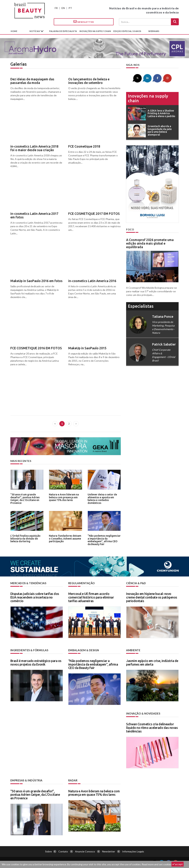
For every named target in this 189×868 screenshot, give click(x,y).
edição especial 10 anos (127, 31)
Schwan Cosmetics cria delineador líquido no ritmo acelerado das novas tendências (152, 727)
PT (70, 8)
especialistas (141, 306)
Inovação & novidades (143, 713)
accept (178, 864)
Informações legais (133, 851)
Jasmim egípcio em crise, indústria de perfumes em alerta (152, 662)
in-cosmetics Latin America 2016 (92, 281)
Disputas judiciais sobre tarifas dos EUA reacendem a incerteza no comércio (35, 597)
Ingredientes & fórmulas (29, 650)
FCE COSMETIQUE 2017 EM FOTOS (94, 214)
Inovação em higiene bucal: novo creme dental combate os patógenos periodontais (152, 597)
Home (14, 31)
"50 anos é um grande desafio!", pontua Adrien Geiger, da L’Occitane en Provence (24, 498)
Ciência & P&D (136, 583)
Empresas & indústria (26, 780)
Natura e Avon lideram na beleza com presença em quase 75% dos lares (63, 497)
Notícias (35, 31)
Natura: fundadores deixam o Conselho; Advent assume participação (65, 538)
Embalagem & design (83, 650)
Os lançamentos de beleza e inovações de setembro (89, 81)
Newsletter (84, 22)
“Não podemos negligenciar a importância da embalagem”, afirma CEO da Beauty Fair (104, 540)
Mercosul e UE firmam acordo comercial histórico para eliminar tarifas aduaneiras (91, 597)
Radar (73, 780)
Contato (63, 851)
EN (63, 8)
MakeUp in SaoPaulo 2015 (87, 348)
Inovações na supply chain (95, 31)
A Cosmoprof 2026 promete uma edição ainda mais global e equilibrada (150, 243)
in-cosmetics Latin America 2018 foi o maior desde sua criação (34, 148)
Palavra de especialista (63, 31)
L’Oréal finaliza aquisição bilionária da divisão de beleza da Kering (25, 538)
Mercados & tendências (28, 583)
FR (56, 8)
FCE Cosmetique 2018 (84, 146)
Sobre (48, 851)
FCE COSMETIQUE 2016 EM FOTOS (36, 348)
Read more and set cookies (157, 864)
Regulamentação (81, 583)
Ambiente (133, 650)
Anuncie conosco (85, 851)
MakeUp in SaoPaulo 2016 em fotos (36, 281)
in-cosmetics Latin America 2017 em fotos (34, 215)
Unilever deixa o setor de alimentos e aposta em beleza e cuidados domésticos (102, 498)
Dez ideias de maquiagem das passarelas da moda (32, 81)
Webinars (154, 31)
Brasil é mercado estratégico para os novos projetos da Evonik (36, 662)
